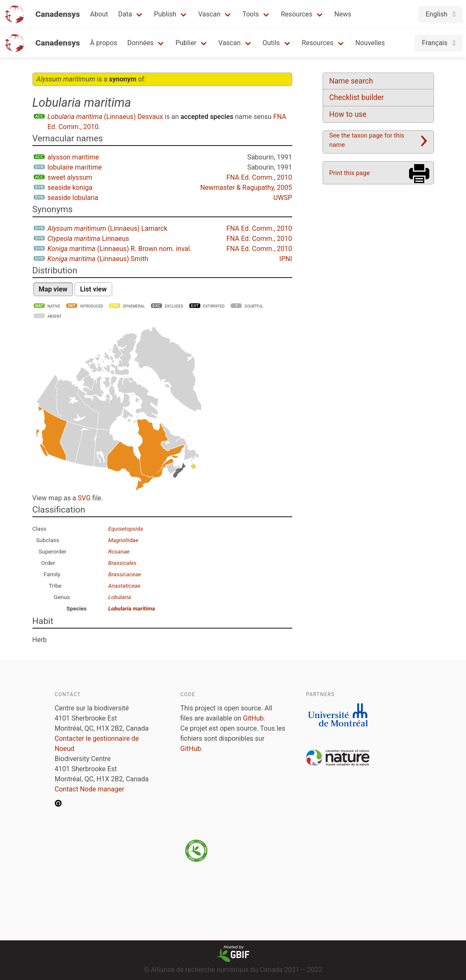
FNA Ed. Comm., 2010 (259, 177)
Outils (271, 43)
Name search (351, 81)
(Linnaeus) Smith (98, 259)
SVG (84, 498)
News (343, 14)
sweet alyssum (70, 177)
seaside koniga (70, 188)
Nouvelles (370, 43)
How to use (348, 114)
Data (125, 14)
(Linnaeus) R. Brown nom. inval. (120, 249)
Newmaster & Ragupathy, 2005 (246, 188)
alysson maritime (73, 157)
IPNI (286, 259)
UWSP (283, 198)
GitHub (253, 718)
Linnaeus (89, 239)
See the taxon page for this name (367, 140)
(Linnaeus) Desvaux (105, 117)
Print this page (350, 173)
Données (141, 43)
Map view (53, 289)
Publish (165, 14)
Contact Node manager (90, 789)
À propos (104, 43)
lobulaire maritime (75, 167)
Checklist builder (357, 97)
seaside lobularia (73, 198)
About (99, 14)
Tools (251, 14)
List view (93, 289)
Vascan (209, 14)
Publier (186, 43)
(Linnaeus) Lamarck (108, 228)
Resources (297, 14)
